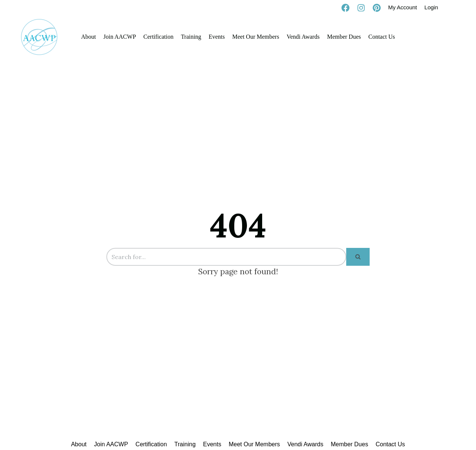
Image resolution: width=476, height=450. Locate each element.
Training (191, 37)
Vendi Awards (303, 37)
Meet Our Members (255, 37)
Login (431, 7)
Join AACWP (120, 37)
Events (217, 37)
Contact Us (382, 37)
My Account (403, 7)
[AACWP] (39, 37)
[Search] (226, 257)
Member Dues (344, 37)
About (89, 37)
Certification (159, 37)
